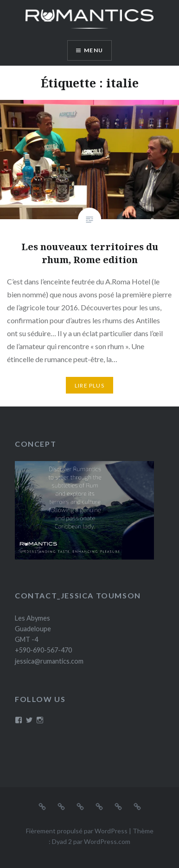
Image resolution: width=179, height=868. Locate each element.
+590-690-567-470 (43, 650)
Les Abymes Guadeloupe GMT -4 (33, 629)
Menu (93, 50)
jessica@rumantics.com (49, 661)
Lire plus (89, 385)
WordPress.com (107, 841)
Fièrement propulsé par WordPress (77, 831)
